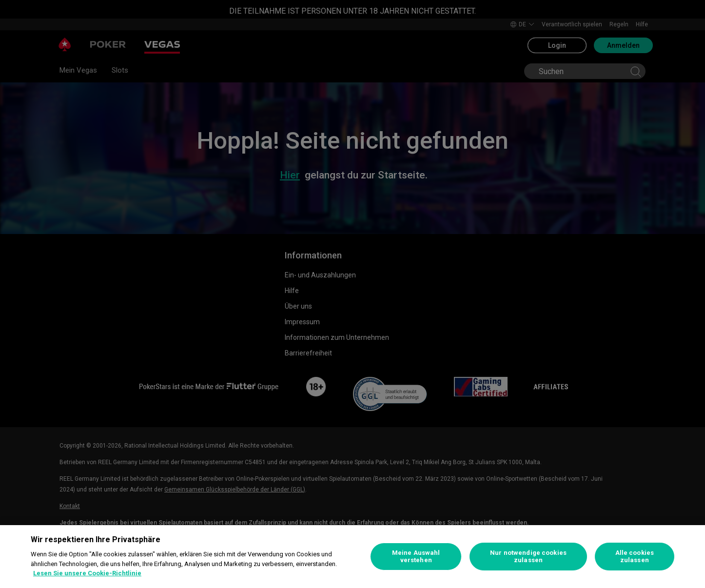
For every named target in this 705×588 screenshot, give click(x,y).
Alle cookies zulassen (635, 557)
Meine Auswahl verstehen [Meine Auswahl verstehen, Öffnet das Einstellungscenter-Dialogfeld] (416, 557)
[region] (352, 557)
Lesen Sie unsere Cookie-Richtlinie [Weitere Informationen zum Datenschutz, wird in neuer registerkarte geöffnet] (87, 573)
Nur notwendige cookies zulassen (528, 557)
